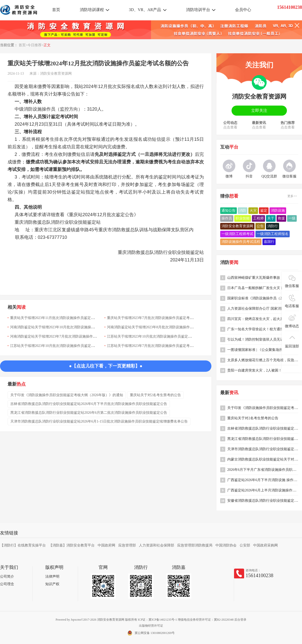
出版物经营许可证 (151, 626)
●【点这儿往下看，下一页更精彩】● (106, 366)
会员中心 (243, 10)
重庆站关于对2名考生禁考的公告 (155, 395)
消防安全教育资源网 (56, 74)
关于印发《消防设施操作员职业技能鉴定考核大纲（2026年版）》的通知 (67, 395)
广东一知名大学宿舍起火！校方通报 (255, 329)
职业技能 (243, 218)
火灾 (253, 211)
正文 (47, 45)
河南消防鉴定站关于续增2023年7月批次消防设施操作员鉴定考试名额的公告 (69, 336)
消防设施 (278, 211)
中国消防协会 (226, 545)
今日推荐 (34, 45)
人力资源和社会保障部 (157, 545)
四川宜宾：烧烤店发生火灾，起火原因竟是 (261, 319)
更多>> (292, 196)
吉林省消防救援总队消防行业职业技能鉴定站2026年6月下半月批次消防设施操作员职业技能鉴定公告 (89, 404)
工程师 (258, 218)
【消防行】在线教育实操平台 (23, 545)
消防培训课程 (92, 10)
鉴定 (264, 211)
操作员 (227, 218)
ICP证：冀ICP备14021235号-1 (157, 620)
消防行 (273, 226)
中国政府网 (106, 545)
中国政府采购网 (266, 545)
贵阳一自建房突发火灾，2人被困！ (255, 370)
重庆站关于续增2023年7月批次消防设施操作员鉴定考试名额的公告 (159, 318)
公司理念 (7, 584)
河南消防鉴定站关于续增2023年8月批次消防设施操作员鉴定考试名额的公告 (166, 327)
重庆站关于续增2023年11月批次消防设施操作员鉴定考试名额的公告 (63, 318)
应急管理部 (127, 545)
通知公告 (229, 211)
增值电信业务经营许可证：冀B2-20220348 (206, 620)
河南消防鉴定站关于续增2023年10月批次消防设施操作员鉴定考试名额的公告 (70, 327)
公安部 (245, 545)
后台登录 (240, 620)
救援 (281, 218)
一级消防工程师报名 (273, 234)
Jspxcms (76, 620)
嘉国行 (269, 242)
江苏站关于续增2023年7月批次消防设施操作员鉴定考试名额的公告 (159, 346)
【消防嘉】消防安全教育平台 (72, 545)
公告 (260, 226)
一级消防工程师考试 (237, 234)
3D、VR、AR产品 (145, 10)
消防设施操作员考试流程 (241, 242)
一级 (292, 218)
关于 (271, 218)
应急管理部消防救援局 (195, 545)
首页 (56, 10)
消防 (243, 211)
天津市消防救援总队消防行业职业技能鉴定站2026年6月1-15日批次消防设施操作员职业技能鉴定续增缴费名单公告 (99, 421)
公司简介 (7, 577)
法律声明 (52, 577)
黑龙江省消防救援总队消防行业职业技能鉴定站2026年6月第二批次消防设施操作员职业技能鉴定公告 (89, 413)
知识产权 (52, 584)
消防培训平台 (198, 10)
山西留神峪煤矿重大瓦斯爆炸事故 (254, 278)
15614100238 (259, 575)
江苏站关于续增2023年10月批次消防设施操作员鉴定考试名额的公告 (160, 336)
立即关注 (259, 110)
